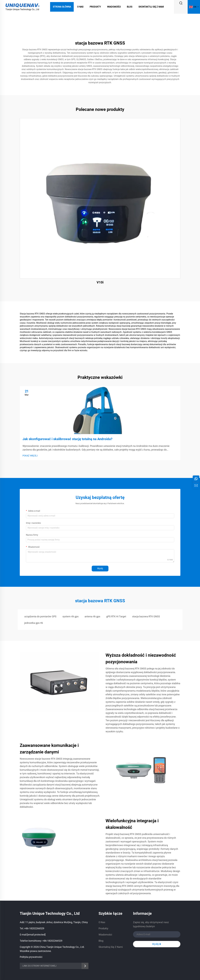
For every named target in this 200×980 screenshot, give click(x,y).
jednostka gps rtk (34, 623)
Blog (130, 7)
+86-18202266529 (34, 928)
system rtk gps (70, 616)
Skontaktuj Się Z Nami (151, 7)
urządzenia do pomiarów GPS (40, 616)
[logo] (23, 5)
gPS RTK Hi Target (116, 616)
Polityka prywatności (31, 957)
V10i (100, 282)
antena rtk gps (92, 616)
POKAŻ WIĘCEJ (30, 456)
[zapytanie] (196, 485)
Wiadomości (114, 7)
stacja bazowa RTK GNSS (146, 616)
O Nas (80, 7)
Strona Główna (62, 7)
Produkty (95, 7)
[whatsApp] (196, 479)
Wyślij (100, 568)
